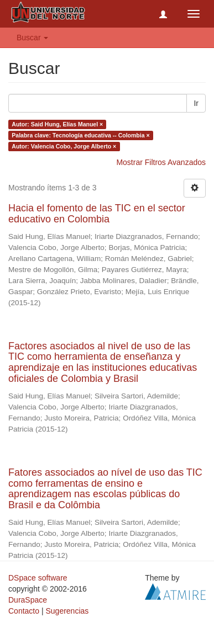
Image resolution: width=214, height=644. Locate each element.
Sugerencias (67, 611)
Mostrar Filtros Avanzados (161, 162)
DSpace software (38, 578)
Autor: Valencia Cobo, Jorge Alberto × (64, 146)
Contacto (24, 611)
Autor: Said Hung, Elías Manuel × (57, 124)
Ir (196, 103)
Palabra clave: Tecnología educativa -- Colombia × (80, 135)
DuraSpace (28, 600)
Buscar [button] (32, 38)
